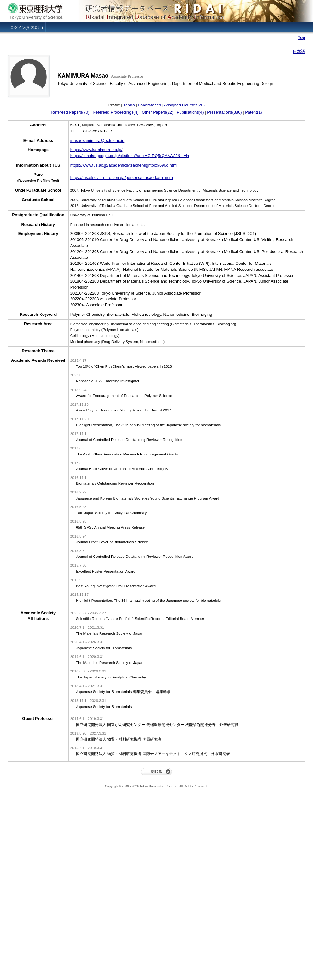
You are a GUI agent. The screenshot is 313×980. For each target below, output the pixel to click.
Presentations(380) (224, 112)
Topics (129, 105)
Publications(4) (190, 112)
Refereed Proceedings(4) (116, 112)
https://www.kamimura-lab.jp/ (96, 150)
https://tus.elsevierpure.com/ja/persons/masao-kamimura (122, 178)
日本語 (299, 51)
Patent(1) (253, 112)
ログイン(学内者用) (27, 28)
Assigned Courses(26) (184, 105)
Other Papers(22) (157, 112)
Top (301, 38)
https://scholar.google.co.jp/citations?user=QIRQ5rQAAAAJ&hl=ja (130, 156)
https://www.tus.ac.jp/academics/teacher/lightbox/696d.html (124, 165)
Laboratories (150, 105)
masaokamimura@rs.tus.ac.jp (97, 140)
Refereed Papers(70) (70, 112)
